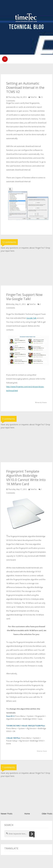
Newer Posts (7, 814)
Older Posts (47, 814)
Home (27, 814)
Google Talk (31, 318)
